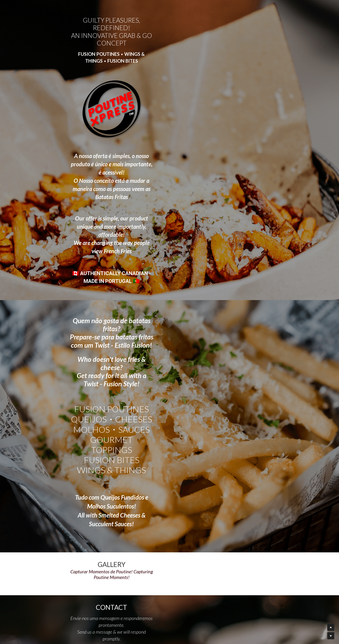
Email (105, 497)
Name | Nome (112, 484)
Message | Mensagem (120, 525)
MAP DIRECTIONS (256, 600)
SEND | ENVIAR (142, 558)
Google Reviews (257, 605)
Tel (103, 510)
